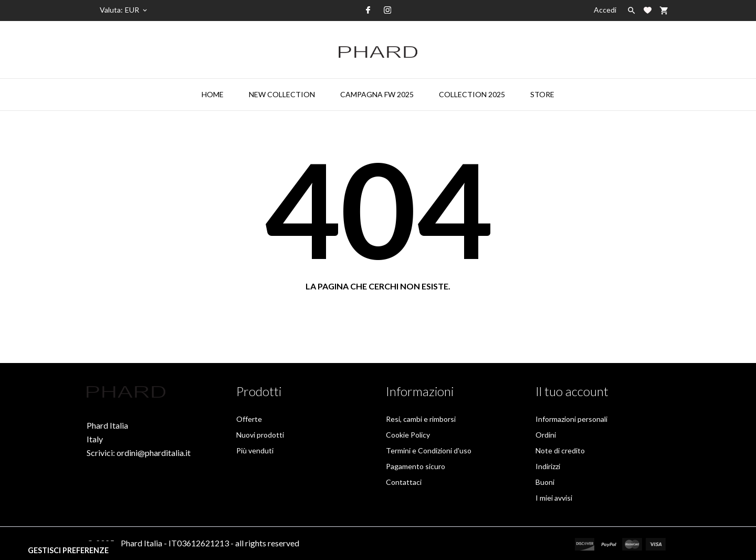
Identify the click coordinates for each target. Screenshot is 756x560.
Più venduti (255, 450)
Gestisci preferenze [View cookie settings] (68, 550)
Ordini (546, 435)
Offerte (249, 419)
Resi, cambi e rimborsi (421, 419)
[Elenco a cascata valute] (137, 10)
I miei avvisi (554, 498)
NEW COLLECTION (282, 94)
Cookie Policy (408, 435)
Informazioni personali (571, 419)
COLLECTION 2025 (472, 94)
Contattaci (404, 482)
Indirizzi (548, 466)
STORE (542, 94)
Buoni (545, 482)
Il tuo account (572, 391)
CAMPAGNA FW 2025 (377, 94)
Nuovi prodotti (260, 435)
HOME (213, 94)
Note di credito (560, 450)
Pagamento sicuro (416, 466)
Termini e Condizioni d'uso (429, 450)
